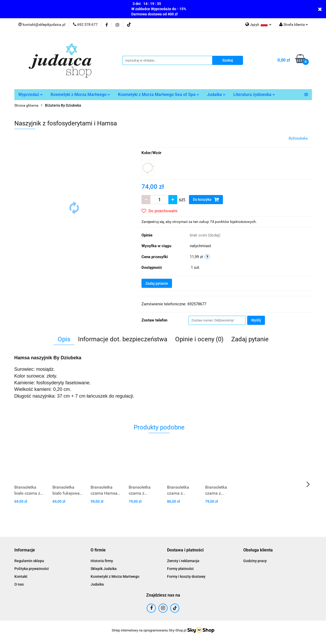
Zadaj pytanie (157, 283)
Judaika (216, 95)
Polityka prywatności (32, 569)
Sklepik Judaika (104, 569)
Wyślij (256, 320)
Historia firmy (102, 561)
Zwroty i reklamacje (183, 561)
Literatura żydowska (254, 95)
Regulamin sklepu (29, 561)
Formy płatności (180, 569)
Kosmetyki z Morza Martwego (80, 95)
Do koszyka (206, 199)
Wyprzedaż (31, 95)
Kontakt (21, 576)
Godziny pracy (255, 561)
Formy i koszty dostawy (186, 576)
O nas (19, 584)
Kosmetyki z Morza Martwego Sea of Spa (159, 95)
